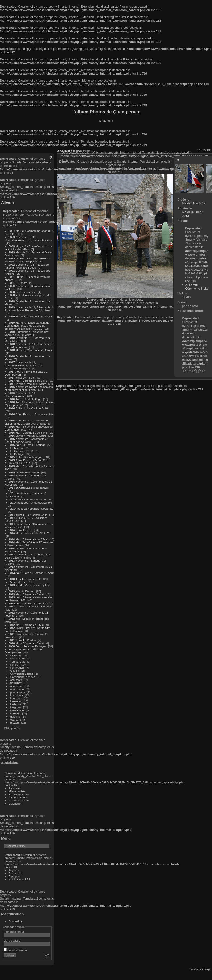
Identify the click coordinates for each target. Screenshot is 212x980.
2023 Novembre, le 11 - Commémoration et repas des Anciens (28, 238)
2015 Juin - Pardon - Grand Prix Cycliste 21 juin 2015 (26, 462)
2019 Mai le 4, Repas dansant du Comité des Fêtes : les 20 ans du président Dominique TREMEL (27, 326)
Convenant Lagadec (23, 677)
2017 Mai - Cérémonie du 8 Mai (28, 381)
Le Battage (17, 454)
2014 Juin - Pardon (20, 530)
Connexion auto (15, 950)
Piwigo (207, 969)
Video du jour (19, 582)
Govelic (15, 671)
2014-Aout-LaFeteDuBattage (28, 499)
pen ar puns (18, 692)
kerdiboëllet (17, 710)
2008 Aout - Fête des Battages (27, 646)
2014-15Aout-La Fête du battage (29, 488)
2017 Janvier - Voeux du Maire (28, 384)
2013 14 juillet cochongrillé (25, 579)
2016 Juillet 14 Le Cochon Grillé (28, 408)
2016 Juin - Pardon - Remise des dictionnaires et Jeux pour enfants (27, 422)
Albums (8, 202)
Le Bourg (16, 655)
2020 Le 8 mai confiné (22, 292)
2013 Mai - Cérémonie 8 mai (26, 594)
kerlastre (16, 704)
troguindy (16, 683)
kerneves (16, 701)
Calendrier (15, 803)
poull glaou (17, 689)
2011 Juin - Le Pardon (22, 640)
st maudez (17, 686)
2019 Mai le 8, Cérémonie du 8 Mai (30, 316)
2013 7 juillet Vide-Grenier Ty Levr (30, 585)
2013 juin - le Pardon (22, 591)
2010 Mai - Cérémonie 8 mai (26, 643)
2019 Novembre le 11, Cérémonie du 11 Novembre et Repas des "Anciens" (29, 309)
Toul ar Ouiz (18, 661)
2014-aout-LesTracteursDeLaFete (31, 502)
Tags (12, 870)
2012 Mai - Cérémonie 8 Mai (26, 625)
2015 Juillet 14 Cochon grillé (26, 457)
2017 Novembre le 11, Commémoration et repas (20, 364)
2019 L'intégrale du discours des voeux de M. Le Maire (27, 333)
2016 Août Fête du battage (25, 399)
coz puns (16, 720)
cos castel (17, 680)
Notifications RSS (20, 879)
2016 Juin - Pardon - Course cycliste (31, 414)
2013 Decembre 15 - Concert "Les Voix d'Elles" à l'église (28, 556)
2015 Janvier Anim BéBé (24, 472)
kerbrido (15, 713)
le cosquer (17, 695)
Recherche (15, 873)
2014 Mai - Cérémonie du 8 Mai (28, 539)
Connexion (15, 921)
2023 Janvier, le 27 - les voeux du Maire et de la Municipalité (27, 260)
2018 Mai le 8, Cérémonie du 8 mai (30, 350)
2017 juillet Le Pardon (22, 378)
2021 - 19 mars (18, 283)
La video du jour (20, 368)
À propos (14, 876)
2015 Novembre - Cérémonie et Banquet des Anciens (26, 440)
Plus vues (15, 788)
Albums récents (18, 797)
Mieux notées (17, 791)
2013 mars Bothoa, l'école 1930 (28, 603)
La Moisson (17, 448)
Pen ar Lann (18, 658)
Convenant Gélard (22, 674)
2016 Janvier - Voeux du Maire (28, 436)
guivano (15, 716)
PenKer (15, 665)
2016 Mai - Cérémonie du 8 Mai (28, 433)
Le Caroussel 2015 (22, 451)
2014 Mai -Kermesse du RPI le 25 (30, 533)
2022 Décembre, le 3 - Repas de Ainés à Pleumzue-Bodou (27, 266)
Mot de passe (12, 941)
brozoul (15, 723)
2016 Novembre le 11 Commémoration (20, 394)
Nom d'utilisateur (14, 932)
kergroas (16, 707)
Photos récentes (19, 794)
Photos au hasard (20, 800)
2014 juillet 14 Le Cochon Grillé (28, 515)
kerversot (16, 698)
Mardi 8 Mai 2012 (194, 203)
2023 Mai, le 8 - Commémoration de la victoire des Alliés (29, 248)
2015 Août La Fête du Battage (27, 445)
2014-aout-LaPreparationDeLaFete (32, 509)
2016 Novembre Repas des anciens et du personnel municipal (29, 388)
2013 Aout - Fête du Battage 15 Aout (31, 573)
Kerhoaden (17, 668)
